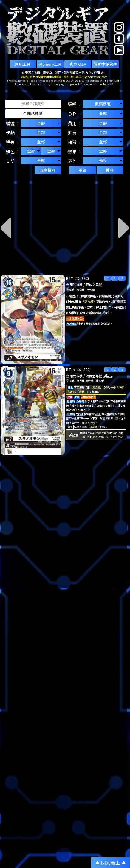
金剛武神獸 (74, 285)
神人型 (91, 290)
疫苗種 (81, 290)
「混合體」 (89, 302)
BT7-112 (73, 278)
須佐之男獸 (94, 285)
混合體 (89, 381)
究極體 (70, 290)
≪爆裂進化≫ (88, 397)
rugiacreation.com (95, 77)
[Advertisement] (65, 522)
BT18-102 (74, 370)
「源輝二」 (82, 392)
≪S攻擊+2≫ (75, 318)
